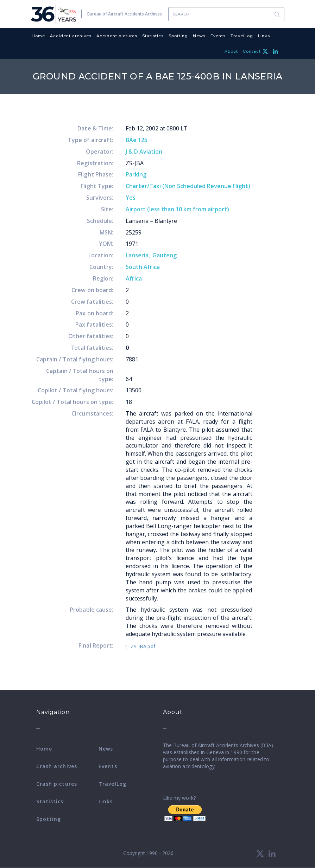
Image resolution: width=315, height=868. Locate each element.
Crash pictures (57, 784)
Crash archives (57, 766)
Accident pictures (117, 36)
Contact (252, 51)
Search (277, 14)
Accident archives (71, 36)
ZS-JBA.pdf (143, 646)
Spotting (178, 36)
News (199, 36)
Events (218, 36)
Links (264, 36)
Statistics (153, 36)
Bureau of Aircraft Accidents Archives (125, 14)
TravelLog (242, 36)
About (231, 51)
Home (38, 36)
